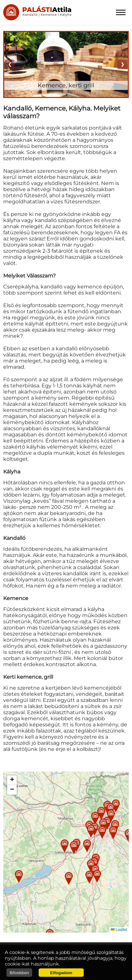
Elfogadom (61, 973)
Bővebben (19, 973)
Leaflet (119, 930)
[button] (65, 846)
